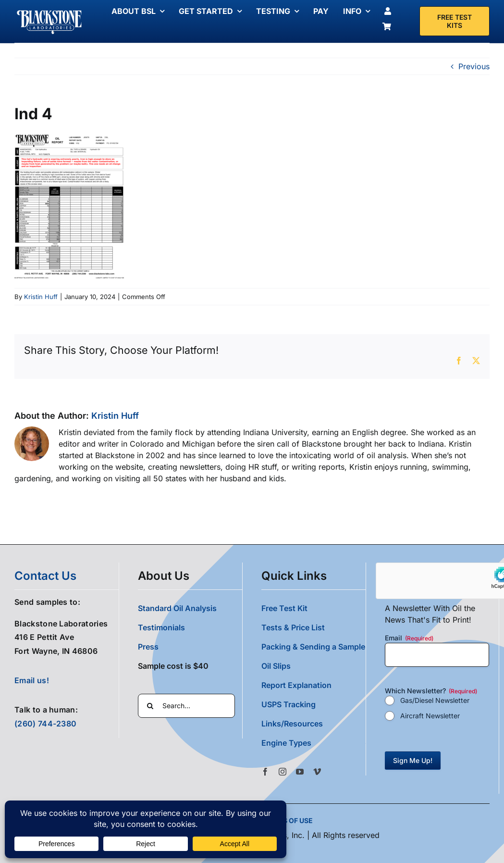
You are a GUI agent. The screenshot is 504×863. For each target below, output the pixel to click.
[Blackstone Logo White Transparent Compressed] (49, 11)
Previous (474, 66)
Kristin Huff (41, 297)
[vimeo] (317, 772)
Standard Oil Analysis (177, 608)
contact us (45, 576)
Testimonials (161, 627)
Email (409, 638)
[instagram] (283, 772)
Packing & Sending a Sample (313, 647)
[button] (313, 743)
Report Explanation (296, 685)
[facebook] (265, 772)
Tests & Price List (293, 627)
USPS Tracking (289, 704)
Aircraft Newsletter (430, 716)
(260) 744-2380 (45, 724)
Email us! (32, 680)
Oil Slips (276, 666)
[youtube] (300, 772)
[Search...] (186, 706)
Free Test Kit (284, 608)
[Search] (150, 706)
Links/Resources (292, 724)
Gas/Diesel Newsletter (435, 700)
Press (148, 647)
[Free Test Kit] (455, 21)
